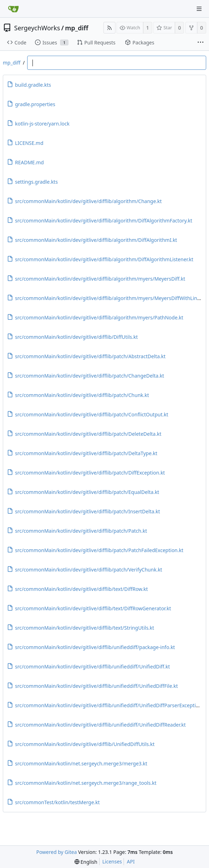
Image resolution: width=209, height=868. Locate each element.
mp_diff (77, 28)
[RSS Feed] (109, 28)
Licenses (112, 861)
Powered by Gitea (57, 852)
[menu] (86, 862)
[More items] (201, 43)
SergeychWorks (37, 28)
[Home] (13, 9)
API (131, 861)
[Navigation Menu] (199, 9)
